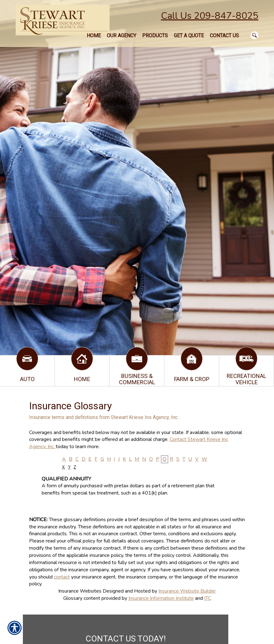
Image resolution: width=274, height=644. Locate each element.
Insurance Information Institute (161, 598)
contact (62, 577)
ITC (208, 598)
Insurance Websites (80, 591)
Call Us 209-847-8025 (210, 16)
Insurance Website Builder (187, 591)
